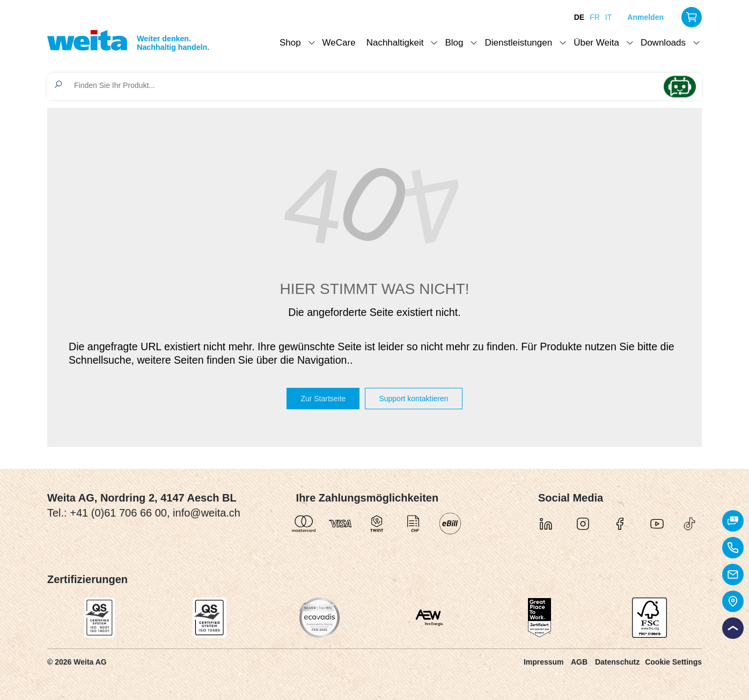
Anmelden (645, 17)
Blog (454, 43)
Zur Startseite (323, 399)
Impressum (544, 662)
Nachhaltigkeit (395, 43)
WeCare (339, 43)
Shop (290, 43)
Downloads (663, 43)
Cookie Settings (673, 662)
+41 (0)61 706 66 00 (118, 513)
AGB (579, 662)
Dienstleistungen (518, 43)
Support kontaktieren (413, 399)
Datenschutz (617, 662)
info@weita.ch (207, 513)
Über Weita (596, 43)
